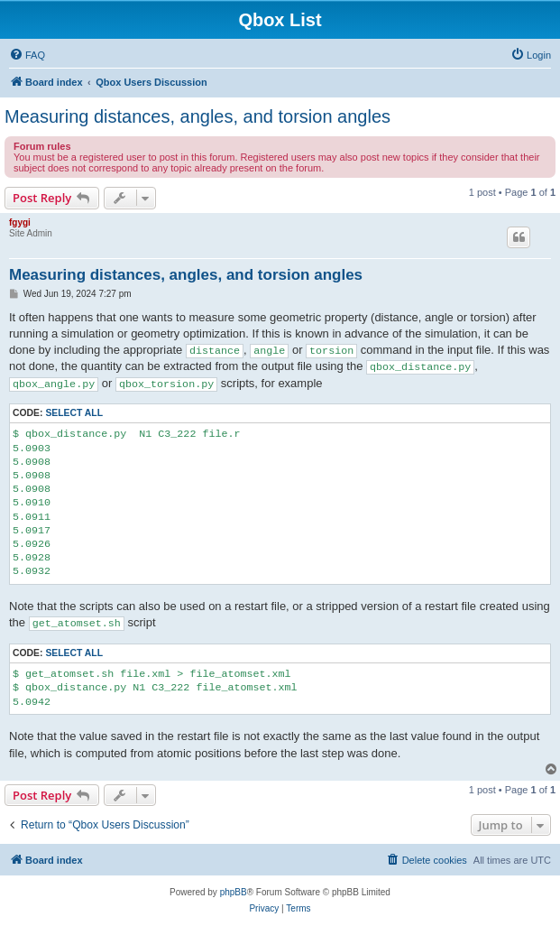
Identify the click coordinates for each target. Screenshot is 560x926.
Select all (74, 413)
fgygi (20, 222)
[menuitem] (27, 55)
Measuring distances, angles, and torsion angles (197, 116)
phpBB (234, 892)
